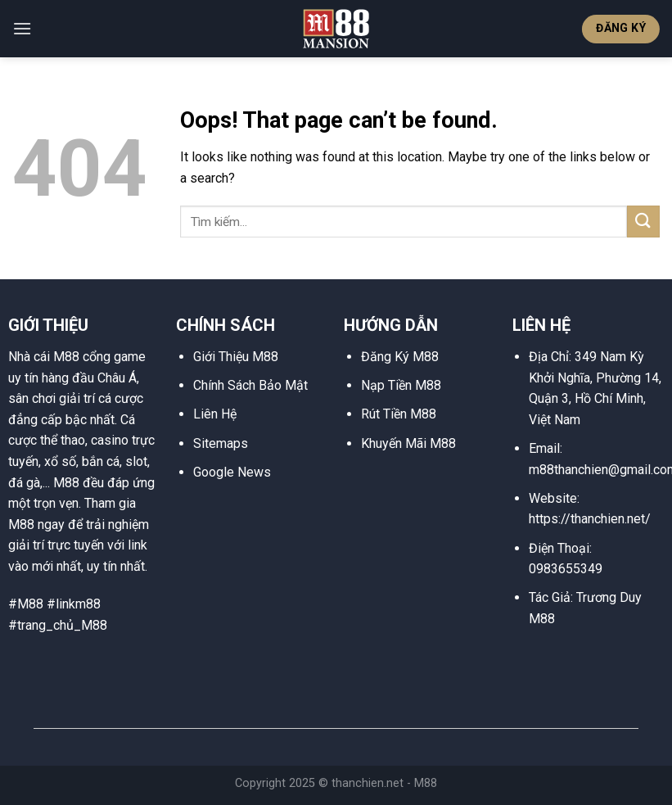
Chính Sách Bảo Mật (250, 385)
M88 (426, 783)
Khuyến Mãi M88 (408, 443)
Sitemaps (221, 443)
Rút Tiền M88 (399, 414)
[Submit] (643, 222)
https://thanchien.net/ (590, 519)
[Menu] (22, 28)
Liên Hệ (215, 414)
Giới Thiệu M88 (236, 357)
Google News (232, 472)
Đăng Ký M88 (400, 357)
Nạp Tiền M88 (401, 385)
